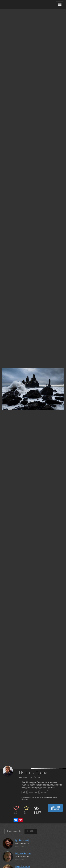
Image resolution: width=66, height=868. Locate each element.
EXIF (31, 831)
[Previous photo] (3, 378)
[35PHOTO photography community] (16, 4)
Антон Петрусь (30, 777)
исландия (33, 792)
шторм (44, 792)
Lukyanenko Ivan (23, 853)
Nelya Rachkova (23, 866)
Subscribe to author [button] (55, 808)
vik (24, 792)
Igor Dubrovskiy (22, 840)
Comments (14, 831)
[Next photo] (63, 378)
